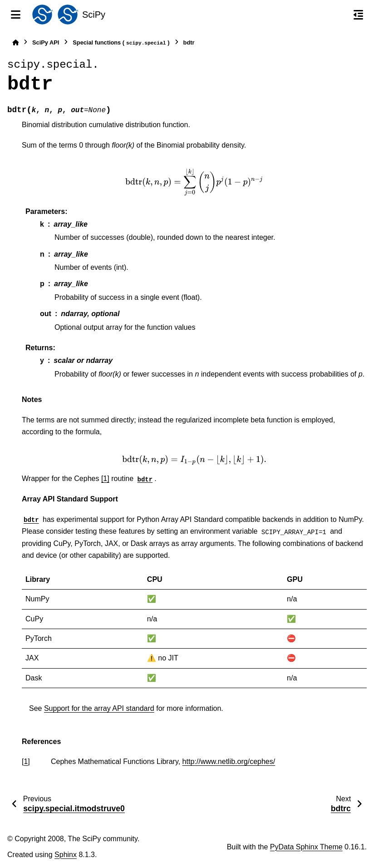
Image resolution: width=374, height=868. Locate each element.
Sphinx (66, 855)
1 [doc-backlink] (26, 761)
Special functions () (121, 43)
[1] (105, 479)
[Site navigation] (16, 15)
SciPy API (46, 42)
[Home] (15, 42)
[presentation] (194, 182)
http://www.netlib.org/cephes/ (229, 761)
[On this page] (358, 15)
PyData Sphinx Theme (306, 847)
